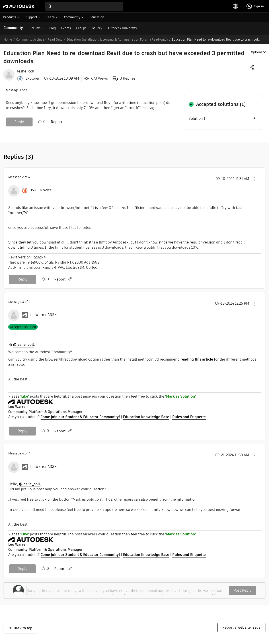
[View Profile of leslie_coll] (26, 71)
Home (8, 39)
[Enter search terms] (84, 6)
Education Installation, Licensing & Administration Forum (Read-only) (117, 39)
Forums (35, 28)
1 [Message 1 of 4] (20, 90)
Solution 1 (197, 119)
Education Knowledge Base (146, 417)
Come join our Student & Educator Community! (80, 417)
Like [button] (40, 122)
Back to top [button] (23, 628)
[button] (264, 67)
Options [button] (257, 52)
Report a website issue (241, 627)
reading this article (197, 359)
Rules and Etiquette (189, 417)
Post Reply (243, 590)
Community (13, 28)
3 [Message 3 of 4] (23, 302)
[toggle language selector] (236, 6)
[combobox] (84, 6)
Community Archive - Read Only (39, 39)
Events (66, 28)
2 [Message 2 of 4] (23, 177)
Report (56, 122)
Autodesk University (122, 28)
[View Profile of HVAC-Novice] (41, 190)
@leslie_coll (23, 345)
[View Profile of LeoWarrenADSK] (43, 315)
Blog (52, 28)
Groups (81, 28)
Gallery (97, 28)
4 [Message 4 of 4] (23, 453)
